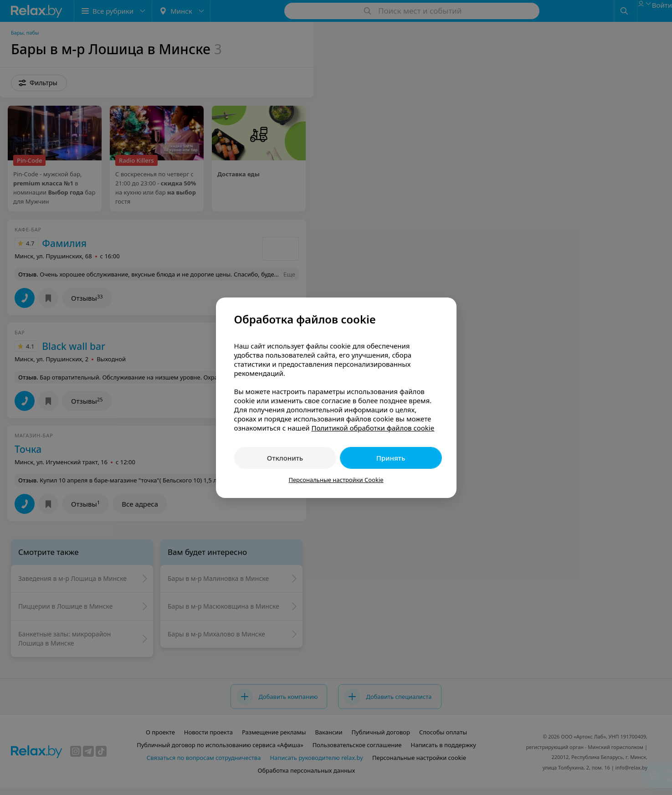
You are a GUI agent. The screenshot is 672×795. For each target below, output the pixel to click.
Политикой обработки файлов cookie (373, 428)
